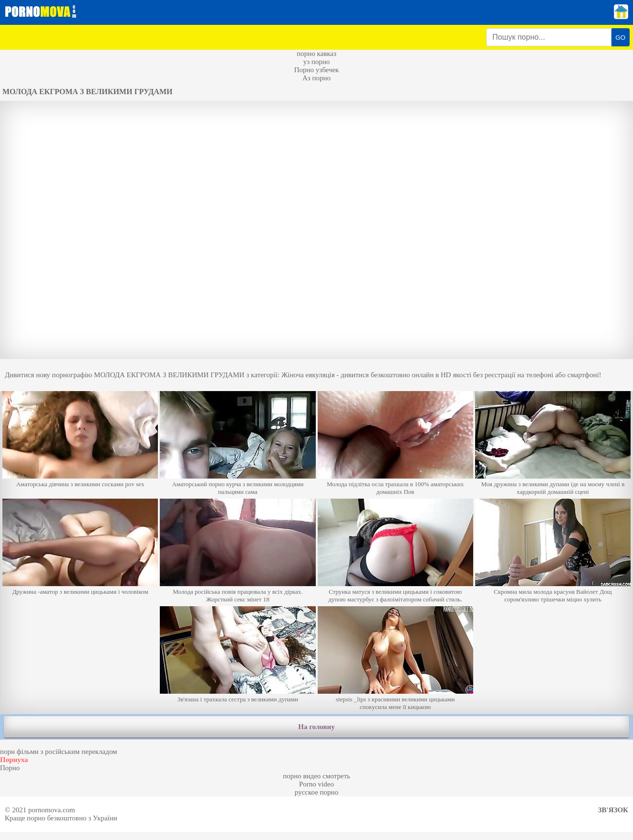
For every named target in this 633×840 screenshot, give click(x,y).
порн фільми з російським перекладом (59, 752)
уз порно (317, 62)
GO (620, 38)
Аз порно (316, 78)
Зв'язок (613, 810)
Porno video (316, 784)
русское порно (316, 792)
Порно (10, 768)
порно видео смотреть (316, 776)
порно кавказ (316, 54)
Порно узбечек (317, 70)
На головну (316, 727)
